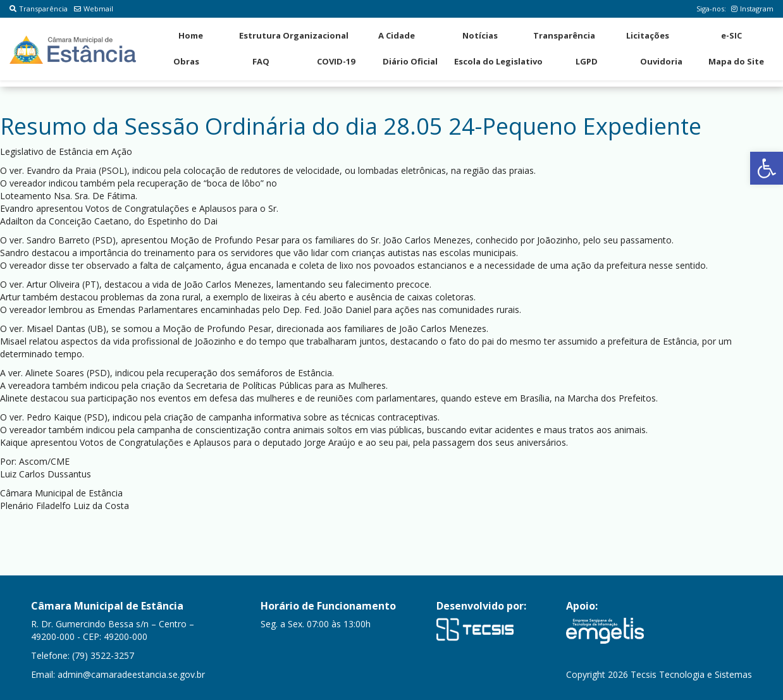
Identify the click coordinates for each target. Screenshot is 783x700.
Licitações (648, 35)
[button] (767, 168)
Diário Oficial (410, 61)
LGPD (587, 61)
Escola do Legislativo (498, 61)
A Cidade (397, 35)
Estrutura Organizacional (294, 35)
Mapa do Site (736, 61)
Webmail (94, 9)
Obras (186, 61)
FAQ (261, 61)
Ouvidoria (661, 61)
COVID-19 (336, 61)
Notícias (480, 35)
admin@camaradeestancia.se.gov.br (131, 674)
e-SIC (731, 35)
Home (191, 35)
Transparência (39, 9)
